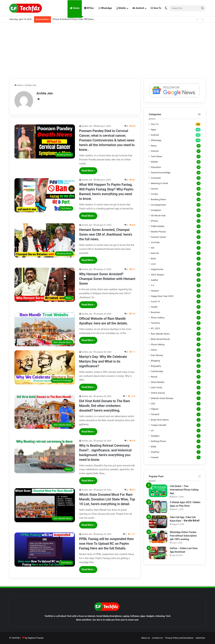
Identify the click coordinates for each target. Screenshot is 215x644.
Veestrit (155, 291)
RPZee (89, 8)
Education (156, 167)
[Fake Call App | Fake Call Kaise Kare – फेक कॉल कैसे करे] (158, 522)
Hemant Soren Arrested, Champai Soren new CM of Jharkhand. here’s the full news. (106, 234)
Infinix (154, 350)
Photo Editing (158, 344)
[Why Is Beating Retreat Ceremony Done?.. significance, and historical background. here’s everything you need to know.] (45, 456)
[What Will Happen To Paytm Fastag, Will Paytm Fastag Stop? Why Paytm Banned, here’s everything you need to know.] (45, 195)
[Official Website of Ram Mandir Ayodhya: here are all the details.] (45, 329)
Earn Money (157, 355)
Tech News (156, 156)
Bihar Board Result (160, 339)
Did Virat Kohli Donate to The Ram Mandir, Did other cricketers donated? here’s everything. (105, 406)
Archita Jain (45, 93)
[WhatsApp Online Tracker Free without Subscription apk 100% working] (158, 537)
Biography (156, 366)
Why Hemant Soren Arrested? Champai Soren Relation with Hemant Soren (107, 279)
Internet (155, 151)
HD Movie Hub (158, 215)
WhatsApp (105, 8)
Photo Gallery (158, 318)
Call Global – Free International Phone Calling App (184, 490)
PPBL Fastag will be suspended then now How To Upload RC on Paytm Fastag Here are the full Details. (106, 544)
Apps (153, 129)
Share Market (158, 382)
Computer (156, 178)
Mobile (121, 8)
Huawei (155, 457)
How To (156, 8)
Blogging (155, 361)
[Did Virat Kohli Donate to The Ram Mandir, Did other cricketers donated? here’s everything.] (45, 412)
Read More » (88, 171)
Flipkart (155, 409)
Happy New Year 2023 (162, 296)
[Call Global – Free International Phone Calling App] (158, 491)
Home (75, 8)
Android (138, 8)
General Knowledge (161, 172)
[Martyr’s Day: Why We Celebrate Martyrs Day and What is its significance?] (45, 367)
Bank (153, 258)
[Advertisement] (107, 50)
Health (154, 307)
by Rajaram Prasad (34, 638)
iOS (153, 248)
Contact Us (158, 638)
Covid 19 (155, 301)
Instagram (156, 210)
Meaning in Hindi (159, 183)
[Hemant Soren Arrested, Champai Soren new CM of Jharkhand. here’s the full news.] (45, 240)
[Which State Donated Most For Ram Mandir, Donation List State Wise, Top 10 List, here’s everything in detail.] (45, 505)
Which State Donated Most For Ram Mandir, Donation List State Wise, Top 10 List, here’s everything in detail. (107, 499)
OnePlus (155, 452)
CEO (153, 404)
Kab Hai (155, 253)
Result (154, 377)
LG (152, 430)
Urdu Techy (157, 387)
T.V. (153, 285)
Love (153, 264)
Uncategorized (158, 205)
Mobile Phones (158, 232)
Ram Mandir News (160, 334)
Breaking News (158, 199)
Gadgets (155, 436)
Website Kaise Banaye (162, 398)
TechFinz (155, 323)
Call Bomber (157, 371)
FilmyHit (155, 414)
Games (154, 189)
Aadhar (155, 280)
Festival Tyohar (158, 237)
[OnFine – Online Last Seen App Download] (158, 553)
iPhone (154, 221)
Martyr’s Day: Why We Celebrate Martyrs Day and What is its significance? (103, 361)
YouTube (155, 242)
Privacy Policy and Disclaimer (179, 638)
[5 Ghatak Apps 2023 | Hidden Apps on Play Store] (158, 507)
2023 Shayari (157, 275)
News (154, 146)
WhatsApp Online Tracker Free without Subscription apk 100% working (183, 536)
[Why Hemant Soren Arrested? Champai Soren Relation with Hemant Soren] (45, 285)
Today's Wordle (159, 425)
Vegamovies (157, 269)
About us (146, 638)
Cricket (154, 194)
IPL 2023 (155, 328)
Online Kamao (158, 393)
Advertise (200, 638)
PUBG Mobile (158, 226)
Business (155, 312)
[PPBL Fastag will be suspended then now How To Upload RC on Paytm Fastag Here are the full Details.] (45, 550)
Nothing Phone (158, 441)
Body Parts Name (160, 420)
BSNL (154, 447)
